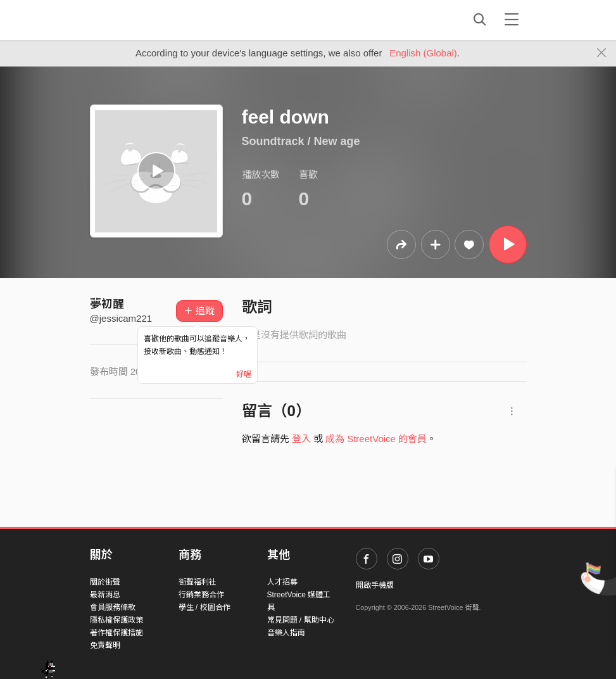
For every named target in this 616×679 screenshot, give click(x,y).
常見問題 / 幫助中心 (301, 620)
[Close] (602, 53)
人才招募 (282, 582)
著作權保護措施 (116, 633)
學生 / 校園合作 (204, 607)
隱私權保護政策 (116, 620)
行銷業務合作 (201, 595)
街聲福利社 (198, 582)
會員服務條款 (113, 607)
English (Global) (423, 53)
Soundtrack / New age (301, 141)
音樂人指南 (286, 633)
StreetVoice (142, 20)
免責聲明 (105, 645)
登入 (301, 439)
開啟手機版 (375, 585)
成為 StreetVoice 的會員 (376, 439)
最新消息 (105, 595)
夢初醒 (107, 304)
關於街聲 (105, 582)
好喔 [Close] (244, 374)
